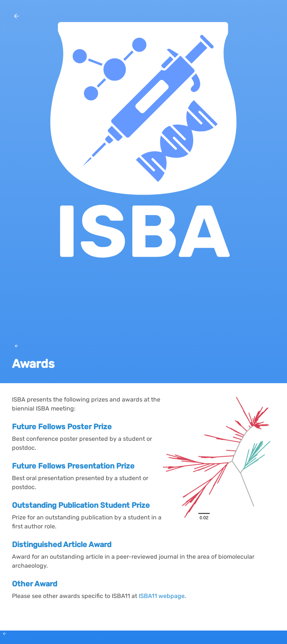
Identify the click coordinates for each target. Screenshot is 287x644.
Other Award (35, 584)
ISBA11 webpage (162, 596)
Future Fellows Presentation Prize (73, 466)
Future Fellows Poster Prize (62, 427)
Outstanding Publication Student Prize (81, 505)
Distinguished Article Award (62, 544)
